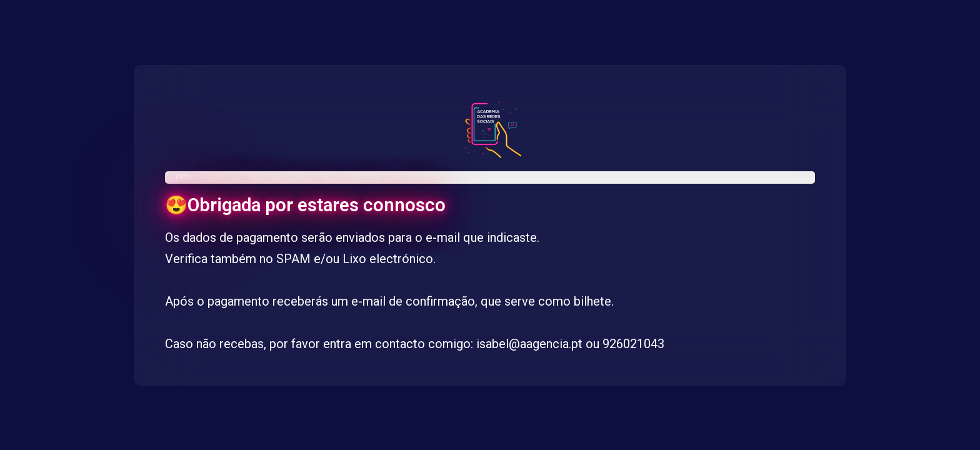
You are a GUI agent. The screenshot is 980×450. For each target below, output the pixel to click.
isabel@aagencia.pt (529, 344)
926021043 (633, 344)
